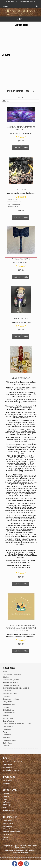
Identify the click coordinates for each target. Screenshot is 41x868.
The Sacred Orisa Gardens (11, 770)
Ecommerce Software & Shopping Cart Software (25, 851)
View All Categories (9, 810)
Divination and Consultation (11, 699)
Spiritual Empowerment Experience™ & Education (17, 724)
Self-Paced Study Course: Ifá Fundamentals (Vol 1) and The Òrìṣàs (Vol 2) (21, 628)
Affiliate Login (7, 805)
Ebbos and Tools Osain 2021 (11, 683)
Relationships (7, 729)
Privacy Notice (7, 821)
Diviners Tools (7, 735)
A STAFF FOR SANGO (21, 259)
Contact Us (6, 840)
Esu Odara (21, 189)
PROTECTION (7, 691)
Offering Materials (8, 727)
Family (5, 732)
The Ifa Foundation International (12, 762)
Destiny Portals (8, 765)
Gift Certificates (8, 781)
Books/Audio (7, 737)
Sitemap (5, 807)
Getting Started (7, 702)
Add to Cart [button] (17, 148)
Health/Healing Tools (9, 705)
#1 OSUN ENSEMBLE (21, 378)
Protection (6, 716)
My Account (11, 2)
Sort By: (21, 97)
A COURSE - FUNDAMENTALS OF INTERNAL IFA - (21, 128)
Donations (6, 746)
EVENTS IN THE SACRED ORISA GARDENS (16, 688)
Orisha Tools (7, 696)
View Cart (6, 794)
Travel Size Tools (8, 718)
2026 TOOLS (7, 672)
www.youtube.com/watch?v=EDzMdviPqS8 (15, 205)
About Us (6, 837)
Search (5, 799)
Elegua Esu (6, 707)
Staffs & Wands (7, 743)
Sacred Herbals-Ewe (9, 713)
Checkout (6, 796)
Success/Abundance (9, 721)
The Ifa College (7, 767)
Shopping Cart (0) (28, 2)
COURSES (6, 677)
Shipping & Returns (9, 823)
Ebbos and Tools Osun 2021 (11, 685)
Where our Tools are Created (11, 832)
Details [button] (26, 148)
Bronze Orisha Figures (9, 740)
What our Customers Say (10, 829)
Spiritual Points (8, 826)
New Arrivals (7, 783)
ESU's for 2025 (21, 318)
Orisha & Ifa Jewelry (9, 710)
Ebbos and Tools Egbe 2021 (11, 680)
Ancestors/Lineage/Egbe (10, 694)
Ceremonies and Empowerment (12, 674)
